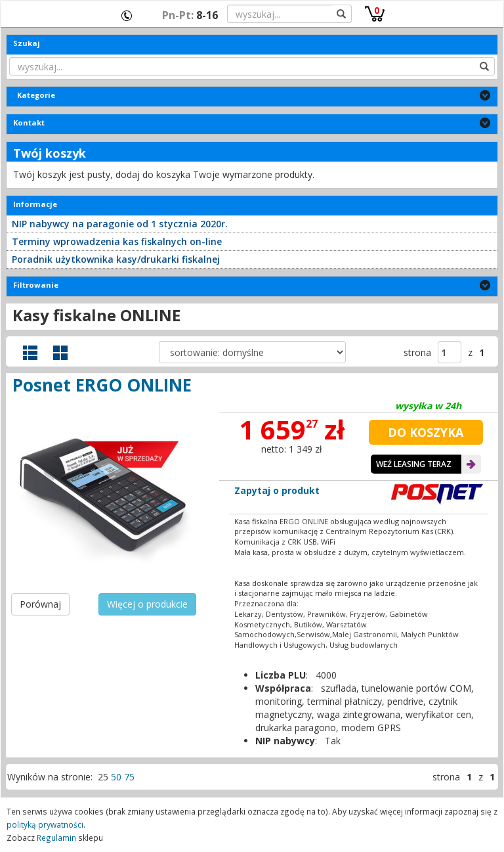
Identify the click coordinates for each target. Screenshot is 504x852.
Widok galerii (60, 353)
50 (116, 777)
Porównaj (40, 604)
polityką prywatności (45, 824)
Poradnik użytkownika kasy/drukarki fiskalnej (116, 259)
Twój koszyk (50, 153)
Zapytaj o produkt (277, 490)
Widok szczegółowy (30, 353)
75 (129, 777)
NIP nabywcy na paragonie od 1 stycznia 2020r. (120, 224)
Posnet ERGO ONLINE (102, 385)
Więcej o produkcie (147, 604)
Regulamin (56, 838)
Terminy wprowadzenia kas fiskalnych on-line (117, 241)
